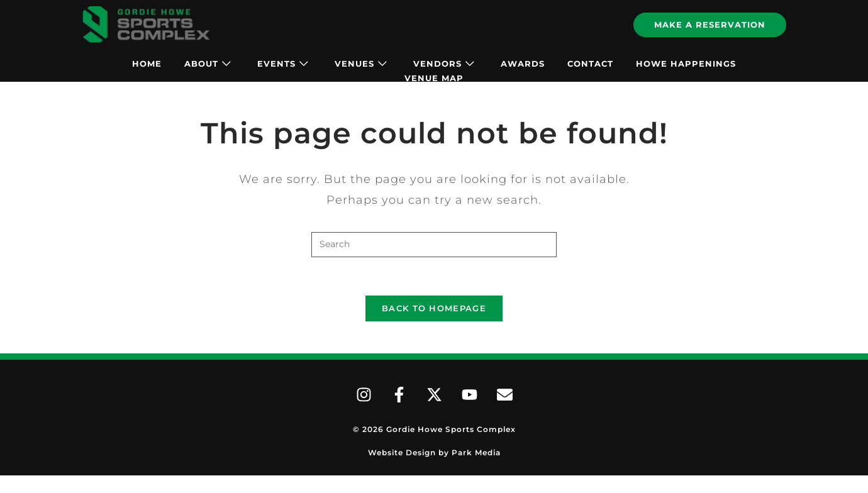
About (208, 64)
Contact (590, 64)
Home (147, 64)
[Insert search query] (434, 245)
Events (283, 64)
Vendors (444, 64)
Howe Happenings (686, 64)
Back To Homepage (434, 308)
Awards (523, 64)
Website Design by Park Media (434, 452)
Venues (361, 64)
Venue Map (434, 78)
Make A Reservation (710, 25)
